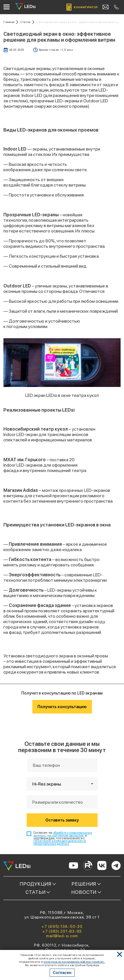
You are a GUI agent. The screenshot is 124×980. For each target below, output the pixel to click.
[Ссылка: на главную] (11, 22)
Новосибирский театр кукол (36, 429)
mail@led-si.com (62, 936)
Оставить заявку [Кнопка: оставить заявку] (62, 820)
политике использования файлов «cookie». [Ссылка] (74, 962)
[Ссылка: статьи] (27, 22)
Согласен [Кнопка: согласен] (62, 973)
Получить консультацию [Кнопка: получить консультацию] (62, 707)
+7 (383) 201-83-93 (62, 931)
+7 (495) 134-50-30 (62, 926)
